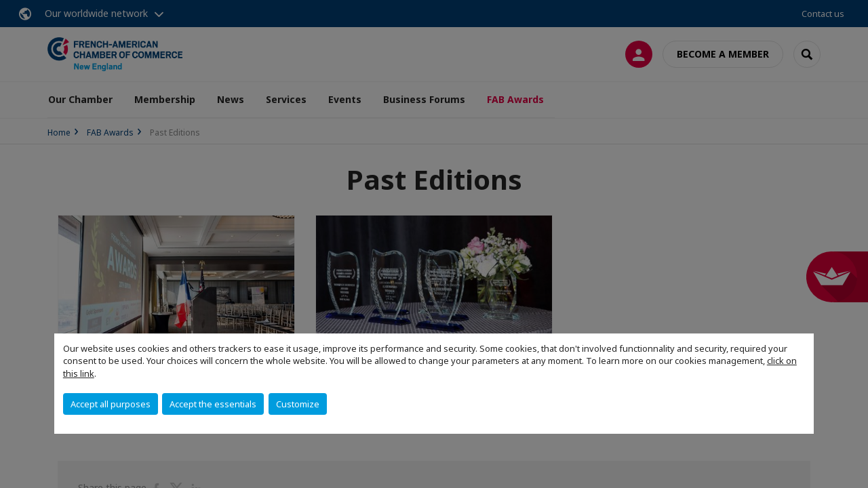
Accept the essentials (213, 404)
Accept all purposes (111, 404)
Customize (298, 404)
